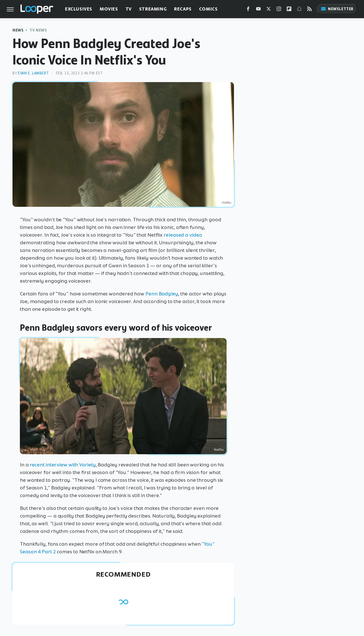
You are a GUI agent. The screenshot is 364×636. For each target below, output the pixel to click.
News (18, 30)
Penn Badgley (162, 294)
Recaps (183, 9)
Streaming (153, 9)
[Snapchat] (299, 10)
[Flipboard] (289, 10)
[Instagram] (279, 10)
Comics (208, 9)
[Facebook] (248, 10)
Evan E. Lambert (33, 73)
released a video (183, 235)
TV (129, 9)
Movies (109, 9)
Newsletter (337, 9)
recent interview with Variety (63, 465)
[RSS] (309, 10)
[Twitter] (269, 10)
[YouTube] (258, 10)
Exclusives (79, 9)
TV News (38, 30)
